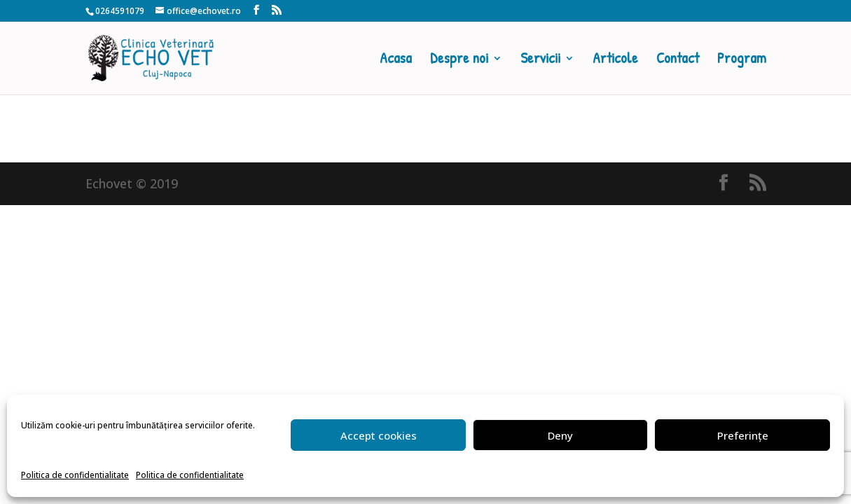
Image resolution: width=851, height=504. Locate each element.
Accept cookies (379, 435)
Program (742, 61)
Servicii (540, 61)
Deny (560, 435)
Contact (678, 61)
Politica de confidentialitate (75, 475)
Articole (615, 61)
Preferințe (743, 435)
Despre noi (459, 61)
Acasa (396, 61)
